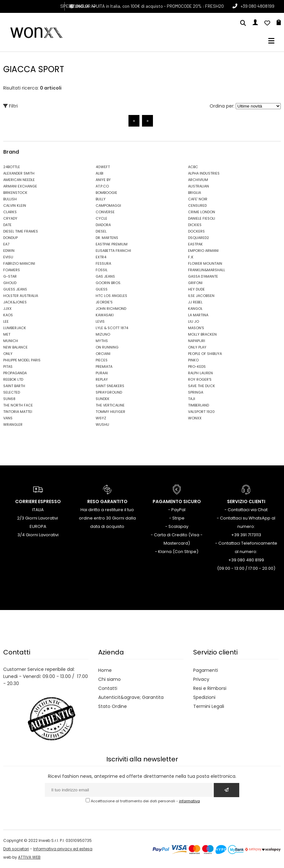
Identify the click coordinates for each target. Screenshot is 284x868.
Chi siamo (109, 679)
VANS (8, 418)
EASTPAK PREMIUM (112, 244)
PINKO (193, 360)
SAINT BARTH (14, 386)
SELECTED (12, 392)
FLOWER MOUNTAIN (205, 263)
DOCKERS (196, 231)
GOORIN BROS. (108, 283)
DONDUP (10, 238)
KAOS (8, 315)
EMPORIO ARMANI (203, 251)
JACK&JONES (15, 302)
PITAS (8, 367)
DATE (7, 225)
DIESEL (101, 231)
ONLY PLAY (197, 347)
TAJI (192, 399)
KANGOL (195, 309)
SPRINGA (196, 392)
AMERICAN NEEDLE (19, 180)
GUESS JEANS (15, 289)
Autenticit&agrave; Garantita (131, 697)
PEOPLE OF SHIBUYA (205, 354)
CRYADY (10, 218)
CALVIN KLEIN (15, 205)
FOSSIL (102, 270)
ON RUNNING (107, 347)
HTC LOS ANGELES (111, 296)
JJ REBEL (195, 302)
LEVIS (100, 321)
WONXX (195, 418)
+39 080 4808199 (257, 6)
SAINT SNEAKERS (110, 386)
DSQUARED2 (199, 238)
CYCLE (101, 218)
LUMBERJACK (15, 328)
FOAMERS (12, 270)
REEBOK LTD (13, 379)
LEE (6, 321)
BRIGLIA (194, 193)
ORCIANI (103, 354)
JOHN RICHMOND (111, 309)
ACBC (193, 167)
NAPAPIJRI (197, 341)
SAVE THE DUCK (202, 386)
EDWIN (9, 251)
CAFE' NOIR (198, 199)
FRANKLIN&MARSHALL (207, 270)
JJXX (7, 309)
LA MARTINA (198, 315)
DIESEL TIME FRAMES (21, 231)
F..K (191, 257)
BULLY (101, 199)
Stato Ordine (113, 706)
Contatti (108, 688)
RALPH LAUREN (200, 373)
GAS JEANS (105, 276)
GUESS (102, 289)
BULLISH (10, 199)
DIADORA (103, 225)
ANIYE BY (103, 180)
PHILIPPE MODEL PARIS (22, 360)
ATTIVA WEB (29, 857)
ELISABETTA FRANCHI (113, 251)
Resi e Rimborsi (210, 688)
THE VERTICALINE (110, 405)
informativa (189, 801)
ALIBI (99, 173)
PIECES (102, 360)
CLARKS (10, 212)
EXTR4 (101, 257)
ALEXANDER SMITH (19, 173)
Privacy (201, 679)
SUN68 (9, 399)
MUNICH (11, 341)
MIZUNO (103, 334)
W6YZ (101, 418)
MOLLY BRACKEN (202, 334)
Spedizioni (204, 697)
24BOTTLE (12, 167)
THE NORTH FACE (18, 405)
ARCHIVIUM (198, 180)
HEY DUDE (196, 289)
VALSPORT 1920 (201, 412)
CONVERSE (105, 212)
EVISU (8, 257)
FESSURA (103, 263)
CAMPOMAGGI (108, 205)
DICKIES (195, 225)
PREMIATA (104, 367)
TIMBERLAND (199, 405)
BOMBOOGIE (106, 193)
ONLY (8, 354)
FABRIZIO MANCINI (19, 263)
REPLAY (102, 379)
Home (105, 670)
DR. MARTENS (107, 238)
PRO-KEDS (197, 367)
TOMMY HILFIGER (110, 412)
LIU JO (194, 321)
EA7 (6, 244)
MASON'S (196, 328)
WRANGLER (13, 424)
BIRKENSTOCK (15, 193)
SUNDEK (103, 399)
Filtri (10, 106)
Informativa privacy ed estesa (63, 849)
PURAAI (102, 373)
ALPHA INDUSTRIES (204, 173)
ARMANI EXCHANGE (20, 186)
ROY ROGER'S (200, 379)
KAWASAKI (105, 315)
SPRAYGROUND (109, 392)
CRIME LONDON (202, 212)
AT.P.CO (102, 186)
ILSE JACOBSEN (201, 296)
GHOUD (10, 283)
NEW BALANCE (15, 347)
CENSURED (197, 205)
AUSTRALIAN (199, 186)
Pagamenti (206, 670)
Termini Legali (209, 706)
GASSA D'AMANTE (203, 276)
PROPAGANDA (15, 373)
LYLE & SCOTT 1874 (112, 328)
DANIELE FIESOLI (202, 218)
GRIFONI (195, 283)
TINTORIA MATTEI (18, 412)
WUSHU (102, 424)
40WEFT (103, 167)
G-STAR (10, 276)
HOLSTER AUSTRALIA (21, 296)
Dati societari (16, 849)
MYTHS (102, 341)
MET (7, 334)
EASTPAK (195, 244)
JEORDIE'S (104, 302)
